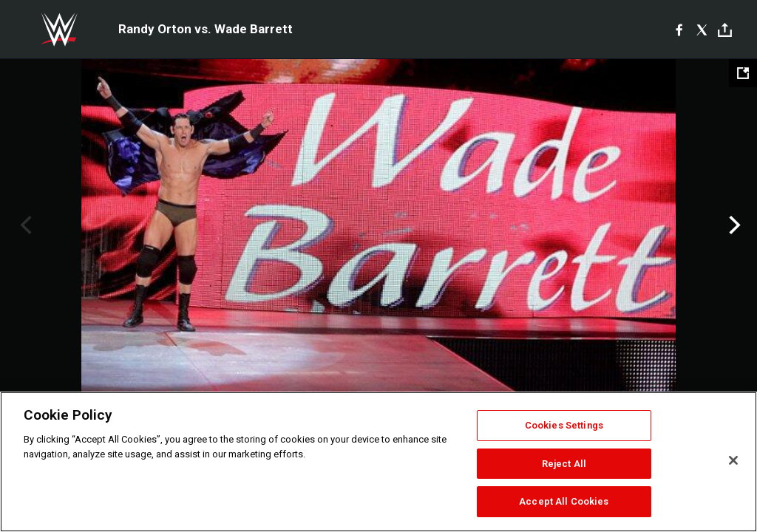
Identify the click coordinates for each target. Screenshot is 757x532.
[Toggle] (725, 30)
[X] (702, 30)
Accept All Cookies (564, 501)
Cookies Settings (564, 425)
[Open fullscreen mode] (743, 73)
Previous (24, 225)
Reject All (564, 464)
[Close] (733, 460)
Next (733, 225)
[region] (378, 462)
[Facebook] (679, 30)
